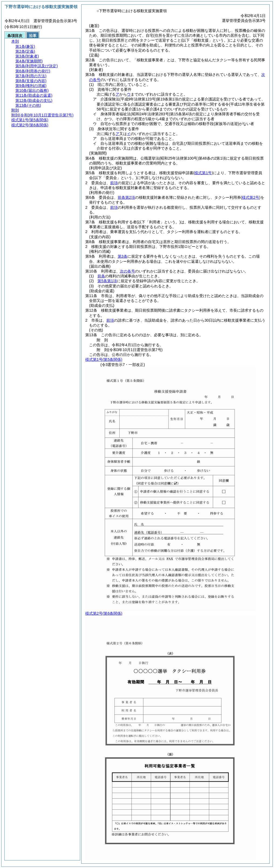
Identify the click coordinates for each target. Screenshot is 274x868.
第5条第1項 (107, 281)
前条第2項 (126, 197)
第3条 (123, 256)
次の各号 (127, 271)
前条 (101, 276)
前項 (114, 183)
